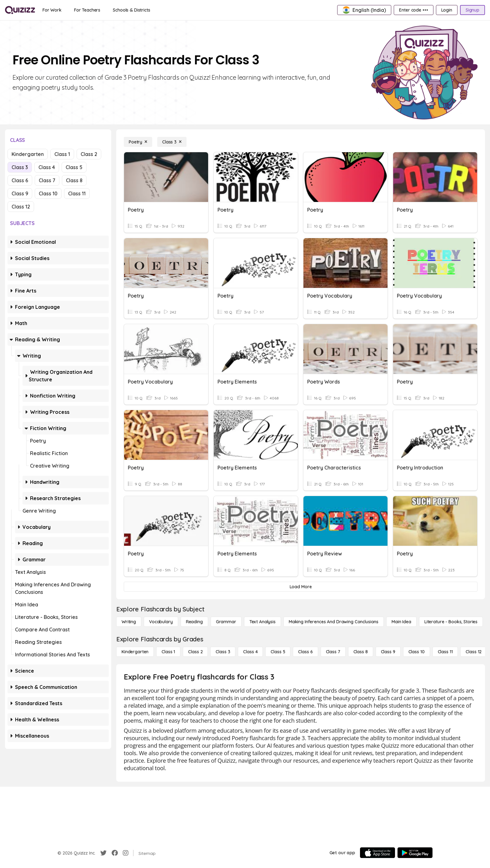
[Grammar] (226, 622)
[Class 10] (417, 652)
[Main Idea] (401, 622)
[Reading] (194, 622)
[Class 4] (250, 652)
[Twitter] (103, 853)
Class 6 (20, 180)
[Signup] (472, 10)
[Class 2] (195, 652)
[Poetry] (138, 142)
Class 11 (77, 193)
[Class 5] (278, 652)
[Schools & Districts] (131, 10)
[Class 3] (172, 142)
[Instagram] (126, 853)
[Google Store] (415, 853)
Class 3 (20, 167)
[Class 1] (168, 652)
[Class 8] (361, 652)
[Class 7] (333, 652)
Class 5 (74, 167)
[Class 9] (388, 652)
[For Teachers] (87, 10)
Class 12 (21, 207)
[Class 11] (445, 652)
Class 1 (62, 154)
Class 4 (47, 167)
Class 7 (47, 180)
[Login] (447, 10)
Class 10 (48, 193)
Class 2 (89, 154)
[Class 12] (474, 652)
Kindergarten (28, 154)
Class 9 (20, 193)
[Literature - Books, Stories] (451, 622)
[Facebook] (115, 853)
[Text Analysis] (262, 622)
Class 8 (74, 180)
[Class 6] (305, 652)
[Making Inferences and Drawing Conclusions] (334, 622)
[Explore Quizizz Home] (20, 10)
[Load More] (301, 587)
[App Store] (377, 853)
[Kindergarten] (135, 652)
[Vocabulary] (161, 622)
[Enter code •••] (413, 10)
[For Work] (52, 10)
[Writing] (129, 622)
